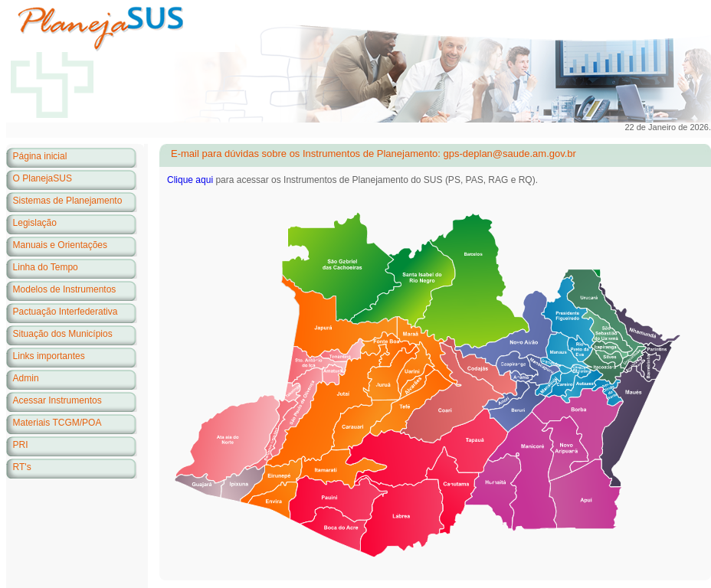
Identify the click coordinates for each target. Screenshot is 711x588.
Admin (26, 378)
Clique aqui (190, 180)
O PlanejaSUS (43, 178)
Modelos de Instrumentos (65, 289)
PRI (21, 445)
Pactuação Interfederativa (66, 312)
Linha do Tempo (46, 267)
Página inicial (40, 156)
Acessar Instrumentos (57, 400)
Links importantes (49, 356)
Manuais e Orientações (60, 245)
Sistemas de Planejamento (68, 201)
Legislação (35, 223)
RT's (22, 467)
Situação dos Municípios (63, 334)
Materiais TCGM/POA (57, 423)
